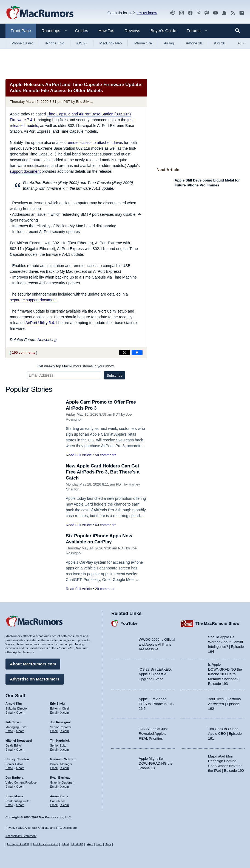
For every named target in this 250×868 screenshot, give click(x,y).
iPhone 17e (143, 43)
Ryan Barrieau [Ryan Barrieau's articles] (60, 778)
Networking (47, 340)
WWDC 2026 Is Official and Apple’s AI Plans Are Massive (157, 644)
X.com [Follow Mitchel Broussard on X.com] (20, 750)
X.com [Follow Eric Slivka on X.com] (65, 713)
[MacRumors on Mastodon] (207, 13)
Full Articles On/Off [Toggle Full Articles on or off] (46, 844)
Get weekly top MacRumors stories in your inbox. (76, 366)
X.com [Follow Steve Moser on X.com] (20, 805)
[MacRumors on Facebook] (190, 13)
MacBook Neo (111, 43)
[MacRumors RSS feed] (233, 13)
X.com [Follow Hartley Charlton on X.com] (20, 768)
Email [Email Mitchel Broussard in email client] (9, 750)
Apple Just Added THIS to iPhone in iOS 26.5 (156, 704)
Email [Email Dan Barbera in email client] (9, 787)
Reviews (132, 31)
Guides (82, 31)
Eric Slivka (84, 102)
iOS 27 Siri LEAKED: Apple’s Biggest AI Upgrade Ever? (155, 674)
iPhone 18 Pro (22, 43)
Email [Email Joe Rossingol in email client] (54, 731)
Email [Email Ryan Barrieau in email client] (54, 787)
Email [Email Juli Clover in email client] (9, 731)
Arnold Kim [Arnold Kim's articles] (14, 704)
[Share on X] (124, 353)
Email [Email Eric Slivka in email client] (54, 713)
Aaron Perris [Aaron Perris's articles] (59, 796)
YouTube (129, 623)
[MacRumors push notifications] (224, 13)
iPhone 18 (194, 43)
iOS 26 (220, 43)
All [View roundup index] (241, 43)
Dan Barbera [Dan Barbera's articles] (14, 778)
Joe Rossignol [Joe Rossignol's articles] (60, 722)
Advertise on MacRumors (35, 679)
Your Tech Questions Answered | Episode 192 (224, 704)
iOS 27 (82, 43)
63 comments (106, 525)
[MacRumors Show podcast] (173, 13)
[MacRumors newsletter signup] (242, 13)
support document (25, 171)
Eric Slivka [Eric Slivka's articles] (58, 704)
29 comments (106, 589)
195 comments (23, 352)
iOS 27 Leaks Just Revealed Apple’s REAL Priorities (153, 734)
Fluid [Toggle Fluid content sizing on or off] (66, 844)
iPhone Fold (55, 43)
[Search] (239, 31)
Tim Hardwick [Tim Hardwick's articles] (60, 741)
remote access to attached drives (95, 143)
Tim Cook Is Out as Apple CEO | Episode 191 (225, 734)
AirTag (169, 43)
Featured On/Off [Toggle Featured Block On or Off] (18, 844)
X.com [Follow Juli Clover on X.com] (20, 731)
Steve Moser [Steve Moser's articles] (14, 796)
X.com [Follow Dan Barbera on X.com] (20, 787)
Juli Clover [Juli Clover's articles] (13, 722)
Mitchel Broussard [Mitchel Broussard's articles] (19, 741)
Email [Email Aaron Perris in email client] (54, 805)
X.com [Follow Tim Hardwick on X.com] (65, 750)
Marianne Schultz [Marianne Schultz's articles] (63, 759)
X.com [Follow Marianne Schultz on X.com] (65, 768)
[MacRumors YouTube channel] (215, 13)
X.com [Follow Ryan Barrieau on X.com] (65, 787)
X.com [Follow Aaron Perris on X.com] (65, 805)
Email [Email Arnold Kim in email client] (9, 713)
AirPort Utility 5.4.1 (41, 323)
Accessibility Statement (21, 836)
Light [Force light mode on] (99, 844)
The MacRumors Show (218, 623)
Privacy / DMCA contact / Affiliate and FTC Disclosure (41, 828)
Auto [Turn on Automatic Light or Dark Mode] (90, 844)
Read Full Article (79, 455)
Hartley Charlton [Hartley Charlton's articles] (17, 759)
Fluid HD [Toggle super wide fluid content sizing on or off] (77, 844)
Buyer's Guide (163, 31)
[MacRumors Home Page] (40, 13)
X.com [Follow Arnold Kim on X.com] (20, 713)
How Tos (106, 31)
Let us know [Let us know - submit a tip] (147, 13)
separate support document (33, 300)
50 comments (106, 455)
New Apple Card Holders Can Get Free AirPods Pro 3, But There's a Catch (103, 472)
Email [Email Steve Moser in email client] (9, 805)
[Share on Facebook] (137, 353)
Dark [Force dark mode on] (108, 844)
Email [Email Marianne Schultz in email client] (54, 768)
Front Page (21, 31)
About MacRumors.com (33, 664)
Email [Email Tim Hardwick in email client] (54, 750)
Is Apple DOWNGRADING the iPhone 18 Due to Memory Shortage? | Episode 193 (225, 674)
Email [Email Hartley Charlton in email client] (9, 768)
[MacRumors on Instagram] (181, 13)
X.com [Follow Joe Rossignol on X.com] (65, 731)
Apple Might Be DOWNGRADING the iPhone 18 (156, 763)
